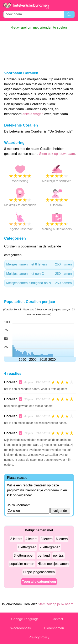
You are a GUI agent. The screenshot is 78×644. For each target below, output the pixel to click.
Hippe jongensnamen (39, 572)
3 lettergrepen (24, 555)
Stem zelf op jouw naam (56, 604)
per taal (59, 555)
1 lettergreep (27, 547)
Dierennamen (54, 628)
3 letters (16, 539)
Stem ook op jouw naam (57, 154)
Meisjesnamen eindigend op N (39, 283)
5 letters (47, 539)
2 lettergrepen (50, 547)
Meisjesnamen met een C (39, 274)
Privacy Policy (39, 637)
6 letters (62, 539)
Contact (57, 619)
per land (44, 555)
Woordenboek (21, 628)
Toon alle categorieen (39, 582)
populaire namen (22, 564)
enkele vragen (33, 114)
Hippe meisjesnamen (53, 564)
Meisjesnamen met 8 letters (39, 264)
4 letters (32, 539)
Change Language (25, 619)
